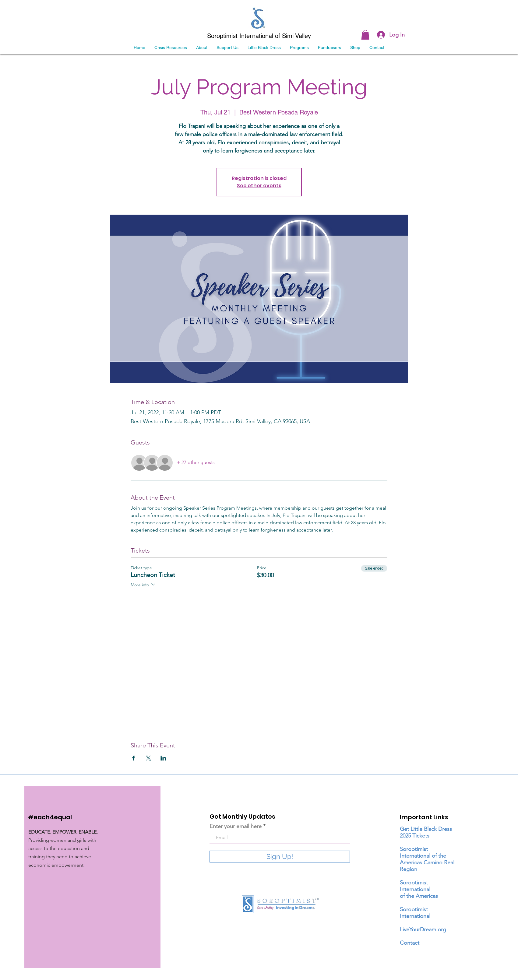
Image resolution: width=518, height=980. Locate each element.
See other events (259, 186)
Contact (410, 943)
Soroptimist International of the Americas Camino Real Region (427, 859)
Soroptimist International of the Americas (419, 889)
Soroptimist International (415, 913)
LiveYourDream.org (423, 929)
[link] (365, 35)
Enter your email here (236, 826)
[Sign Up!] (280, 857)
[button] (329, 47)
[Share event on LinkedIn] (163, 758)
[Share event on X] (148, 758)
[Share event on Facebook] (134, 758)
